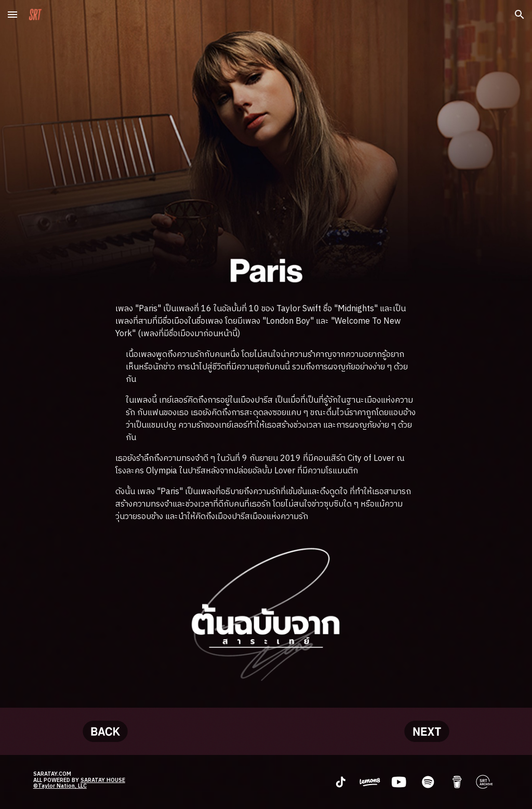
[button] (12, 14)
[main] (266, 413)
